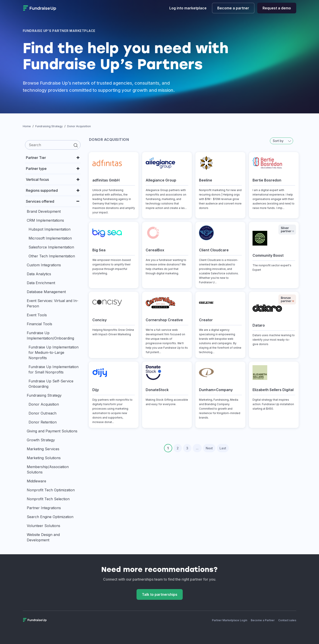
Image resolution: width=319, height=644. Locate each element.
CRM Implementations (45, 220)
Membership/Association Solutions (48, 469)
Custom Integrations (44, 265)
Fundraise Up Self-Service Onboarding (51, 384)
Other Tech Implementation (52, 256)
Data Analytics (39, 274)
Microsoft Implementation (50, 238)
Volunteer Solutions (43, 526)
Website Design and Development (43, 537)
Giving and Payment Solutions (52, 431)
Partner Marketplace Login (230, 620)
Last (223, 448)
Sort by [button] (282, 141)
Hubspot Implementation (50, 229)
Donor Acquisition (44, 404)
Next (209, 448)
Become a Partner (263, 620)
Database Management (46, 292)
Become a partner (233, 8)
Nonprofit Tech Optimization (51, 490)
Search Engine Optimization (50, 517)
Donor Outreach (42, 413)
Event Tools (37, 315)
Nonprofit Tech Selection (48, 499)
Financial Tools (39, 324)
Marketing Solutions (44, 458)
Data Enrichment (41, 283)
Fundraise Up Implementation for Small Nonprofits (54, 369)
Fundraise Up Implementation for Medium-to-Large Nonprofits (54, 352)
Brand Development (44, 211)
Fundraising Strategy (44, 395)
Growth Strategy (41, 440)
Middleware (36, 481)
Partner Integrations (44, 508)
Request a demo (277, 8)
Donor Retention (43, 422)
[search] (53, 145)
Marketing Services (43, 449)
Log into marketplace (188, 8)
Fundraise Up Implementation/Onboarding (50, 336)
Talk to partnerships (160, 594)
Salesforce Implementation (51, 247)
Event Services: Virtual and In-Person (53, 303)
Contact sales (287, 620)
